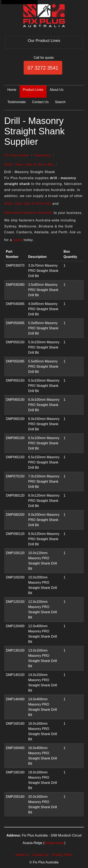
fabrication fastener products (28, 213)
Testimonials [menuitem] (17, 102)
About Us (22, 855)
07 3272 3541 (43, 68)
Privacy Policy (62, 855)
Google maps (54, 843)
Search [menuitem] (60, 102)
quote (18, 240)
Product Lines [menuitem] (33, 90)
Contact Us (41, 855)
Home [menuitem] (12, 90)
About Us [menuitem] (57, 90)
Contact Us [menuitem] (40, 102)
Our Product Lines (44, 41)
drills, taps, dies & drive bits (28, 203)
